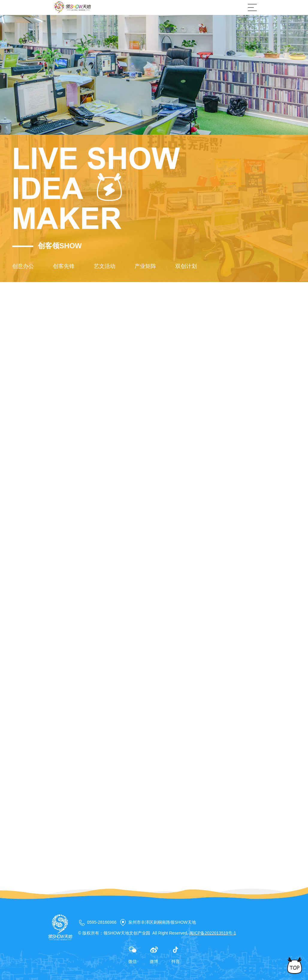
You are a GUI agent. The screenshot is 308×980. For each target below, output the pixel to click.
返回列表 (236, 893)
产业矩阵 (145, 266)
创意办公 (23, 266)
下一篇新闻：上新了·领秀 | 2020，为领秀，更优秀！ (104, 899)
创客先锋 (64, 266)
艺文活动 (105, 266)
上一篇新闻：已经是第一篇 (77, 890)
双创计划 (186, 266)
